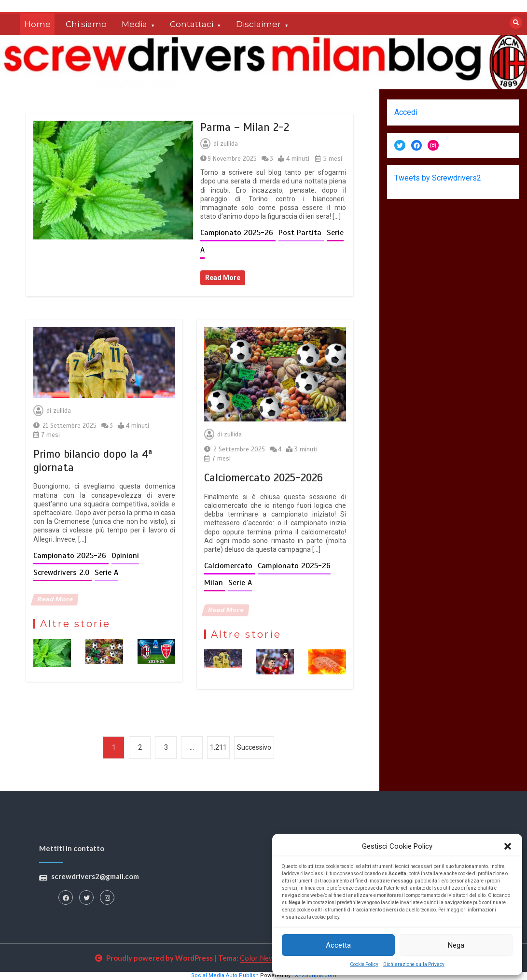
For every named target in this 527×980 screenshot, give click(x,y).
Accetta (338, 945)
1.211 (218, 747)
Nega (456, 945)
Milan (215, 583)
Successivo (254, 747)
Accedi (406, 112)
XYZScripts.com (316, 975)
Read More (223, 278)
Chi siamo (86, 24)
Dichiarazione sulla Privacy (414, 964)
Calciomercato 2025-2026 (263, 478)
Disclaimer (258, 24)
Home (37, 24)
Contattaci (192, 24)
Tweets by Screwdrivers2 (438, 178)
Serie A (106, 573)
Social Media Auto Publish (225, 975)
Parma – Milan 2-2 (245, 127)
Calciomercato (229, 566)
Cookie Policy (364, 964)
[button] (508, 846)
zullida (229, 144)
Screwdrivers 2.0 (62, 573)
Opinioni (125, 556)
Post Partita (301, 233)
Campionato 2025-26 (238, 233)
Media (134, 24)
